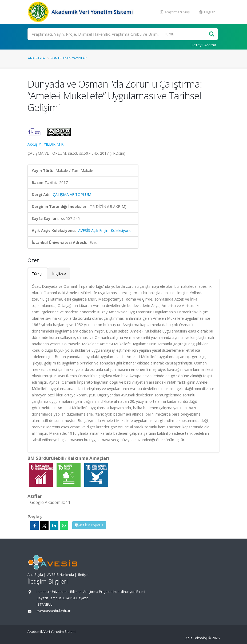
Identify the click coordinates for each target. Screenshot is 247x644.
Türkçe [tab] (38, 274)
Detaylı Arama (203, 45)
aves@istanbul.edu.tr (53, 611)
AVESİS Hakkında (61, 575)
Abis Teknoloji (196, 638)
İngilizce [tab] (59, 274)
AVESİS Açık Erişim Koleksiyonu (105, 230)
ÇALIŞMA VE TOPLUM (72, 194)
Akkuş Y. (35, 144)
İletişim (84, 575)
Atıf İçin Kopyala (89, 525)
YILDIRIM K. (54, 144)
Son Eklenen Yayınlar (69, 58)
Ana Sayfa (37, 58)
